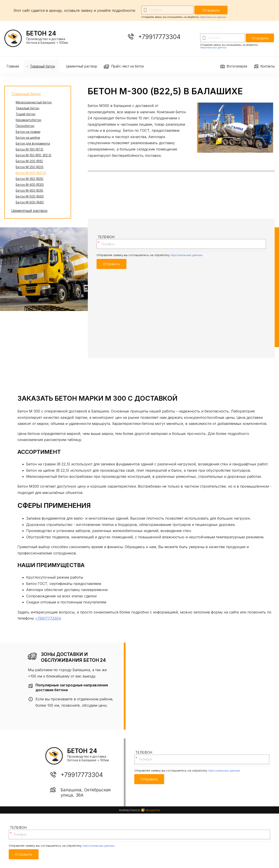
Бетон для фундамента (33, 143)
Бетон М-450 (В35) (30, 190)
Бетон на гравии (28, 132)
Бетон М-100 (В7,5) (30, 149)
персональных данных (213, 17)
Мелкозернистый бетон (34, 102)
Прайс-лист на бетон (128, 66)
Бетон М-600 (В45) (30, 202)
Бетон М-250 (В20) (30, 167)
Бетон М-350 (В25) (30, 179)
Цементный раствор (82, 66)
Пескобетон (25, 126)
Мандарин (151, 810)
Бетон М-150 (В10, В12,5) (34, 155)
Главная (13, 66)
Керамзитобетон (28, 120)
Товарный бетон (42, 66)
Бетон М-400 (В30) (30, 185)
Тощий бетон (26, 114)
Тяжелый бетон (27, 108)
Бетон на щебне (28, 138)
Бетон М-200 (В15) (29, 161)
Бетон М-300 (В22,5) (31, 173)
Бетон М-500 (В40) (30, 196)
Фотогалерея (237, 66)
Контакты (267, 66)
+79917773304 (159, 37)
